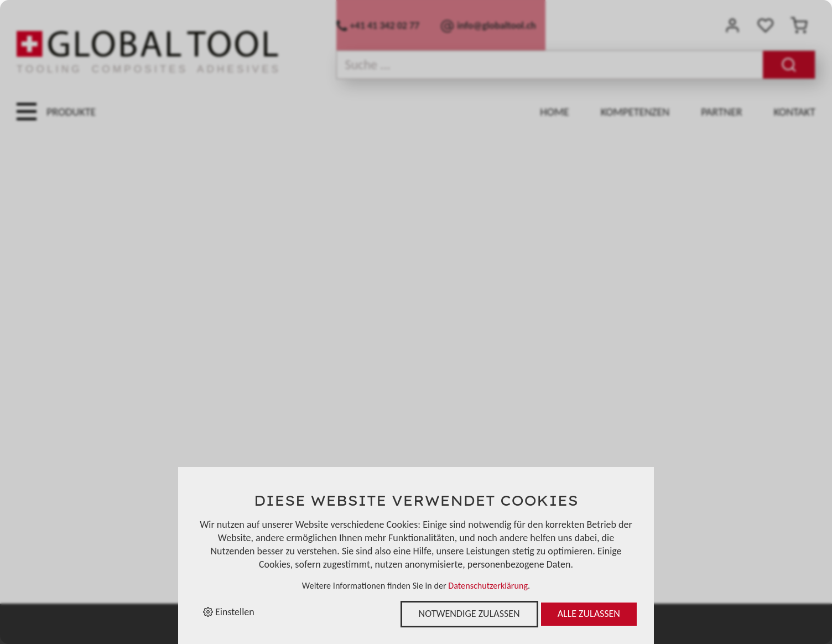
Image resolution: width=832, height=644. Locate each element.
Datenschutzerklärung (488, 586)
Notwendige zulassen (469, 614)
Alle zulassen (589, 614)
